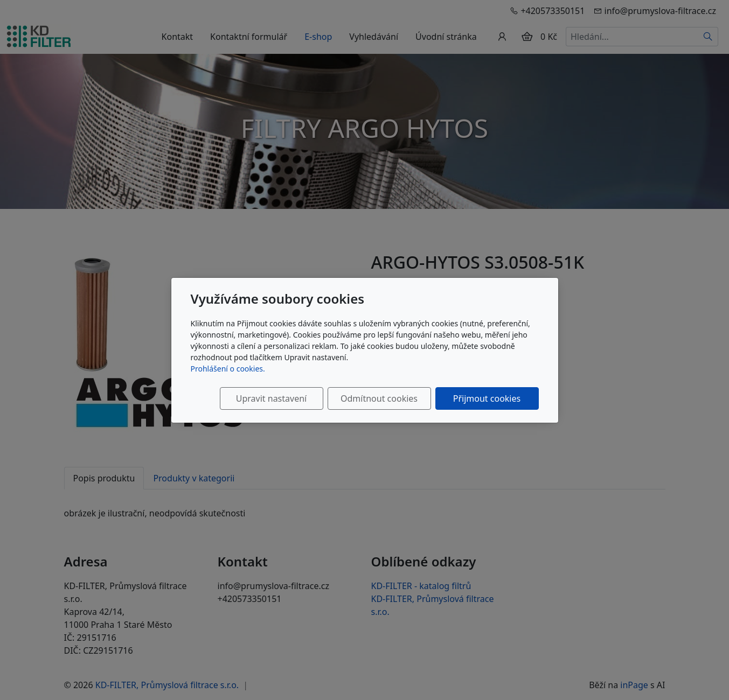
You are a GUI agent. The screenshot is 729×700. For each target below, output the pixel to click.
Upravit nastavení (271, 398)
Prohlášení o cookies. (228, 369)
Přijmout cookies (487, 398)
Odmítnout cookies (379, 398)
